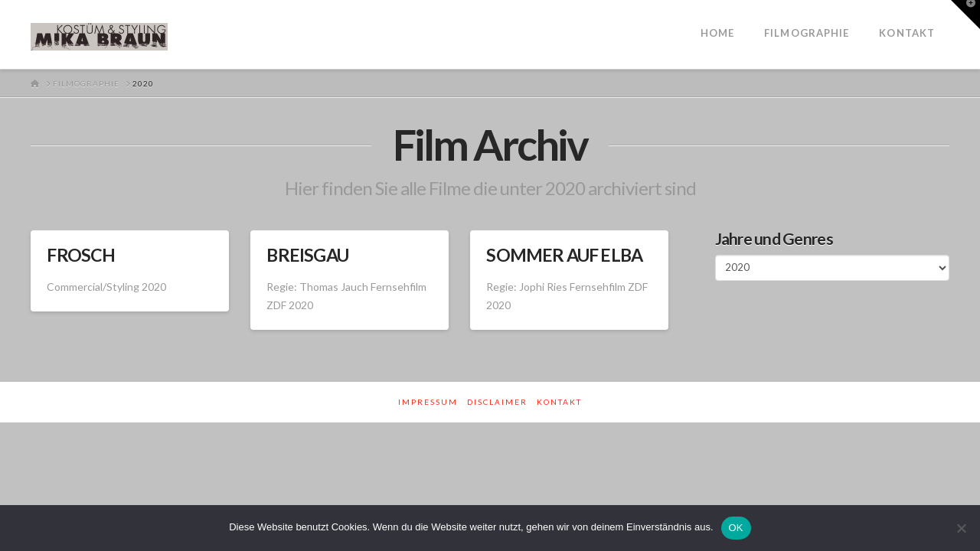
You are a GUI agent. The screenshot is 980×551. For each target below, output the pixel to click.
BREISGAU (307, 255)
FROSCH (81, 255)
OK (736, 528)
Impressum (428, 402)
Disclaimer (497, 402)
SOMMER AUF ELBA (564, 255)
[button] (965, 15)
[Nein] (961, 528)
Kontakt (559, 402)
